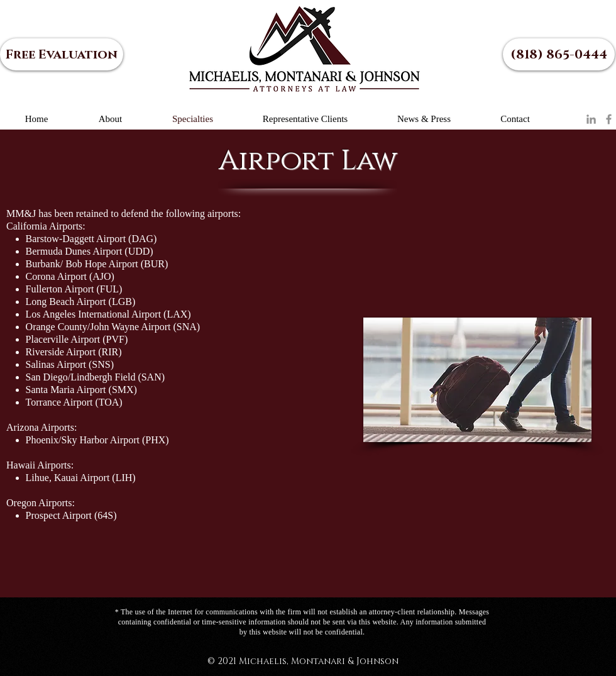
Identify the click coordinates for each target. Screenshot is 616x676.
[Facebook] (609, 119)
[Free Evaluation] (62, 54)
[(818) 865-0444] (559, 54)
